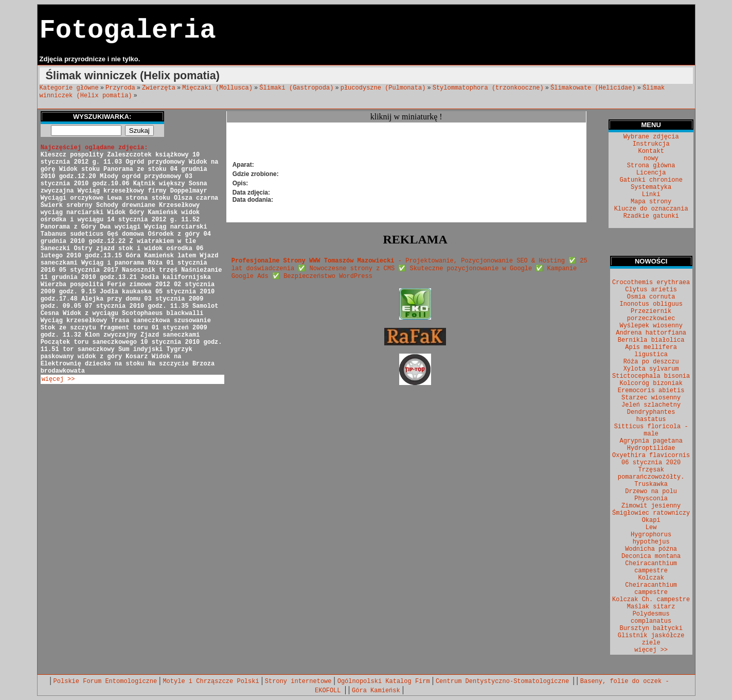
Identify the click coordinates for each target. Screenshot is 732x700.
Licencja (651, 173)
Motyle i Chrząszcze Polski (211, 681)
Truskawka (651, 484)
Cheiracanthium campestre (651, 567)
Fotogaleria (128, 31)
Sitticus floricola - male (651, 430)
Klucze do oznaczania (651, 209)
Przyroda (120, 88)
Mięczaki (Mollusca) (217, 88)
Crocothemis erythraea (651, 283)
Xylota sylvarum (651, 369)
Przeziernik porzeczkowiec (651, 315)
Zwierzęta (159, 88)
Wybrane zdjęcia (651, 137)
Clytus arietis (651, 290)
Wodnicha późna (651, 549)
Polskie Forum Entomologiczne (105, 681)
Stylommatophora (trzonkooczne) (488, 88)
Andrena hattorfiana (651, 333)
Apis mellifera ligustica (651, 351)
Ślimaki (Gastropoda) (296, 88)
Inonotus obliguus (651, 304)
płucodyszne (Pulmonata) (383, 88)
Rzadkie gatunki (651, 216)
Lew (651, 528)
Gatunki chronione (651, 180)
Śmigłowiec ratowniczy (651, 513)
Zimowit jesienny (651, 506)
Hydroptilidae (651, 448)
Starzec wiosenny (651, 398)
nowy (651, 159)
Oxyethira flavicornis (651, 456)
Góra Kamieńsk (376, 691)
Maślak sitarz (651, 607)
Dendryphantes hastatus (651, 416)
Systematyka (651, 187)
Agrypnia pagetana (651, 441)
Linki (651, 195)
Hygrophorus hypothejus (651, 538)
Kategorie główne (69, 88)
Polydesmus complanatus (651, 618)
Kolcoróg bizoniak (651, 383)
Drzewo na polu (651, 492)
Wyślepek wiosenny (651, 326)
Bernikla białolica (651, 340)
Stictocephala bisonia (651, 376)
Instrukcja (651, 144)
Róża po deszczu (651, 362)
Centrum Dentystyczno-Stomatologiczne (504, 681)
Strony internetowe (298, 681)
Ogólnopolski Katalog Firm (384, 681)
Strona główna (651, 166)
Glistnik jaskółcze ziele (651, 639)
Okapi (651, 520)
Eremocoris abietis (651, 391)
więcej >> (58, 379)
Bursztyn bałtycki (651, 628)
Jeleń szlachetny (651, 405)
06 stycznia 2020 (651, 463)
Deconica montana (651, 556)
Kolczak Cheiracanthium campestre (651, 585)
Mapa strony (651, 202)
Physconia (651, 499)
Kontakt (651, 151)
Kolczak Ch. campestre (651, 600)
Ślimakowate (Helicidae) (593, 88)
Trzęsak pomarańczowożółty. (651, 474)
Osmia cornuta (651, 297)
